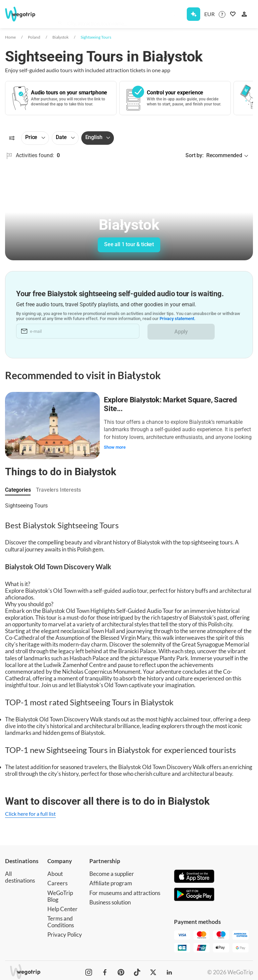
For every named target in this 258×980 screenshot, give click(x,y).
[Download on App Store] (194, 875)
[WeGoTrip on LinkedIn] (169, 970)
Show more (116, 446)
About (55, 872)
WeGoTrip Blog (60, 894)
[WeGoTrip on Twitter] (153, 970)
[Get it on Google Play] (194, 893)
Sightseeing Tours (96, 37)
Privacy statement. (178, 319)
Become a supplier (112, 872)
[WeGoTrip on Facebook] (105, 970)
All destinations (20, 875)
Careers (57, 881)
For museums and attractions (125, 890)
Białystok (60, 37)
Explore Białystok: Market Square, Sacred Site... (171, 403)
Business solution (110, 900)
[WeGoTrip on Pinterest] (121, 970)
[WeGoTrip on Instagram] (89, 970)
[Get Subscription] (193, 14)
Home (10, 37)
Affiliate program (111, 881)
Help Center (62, 907)
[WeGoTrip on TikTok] (137, 970)
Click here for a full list (30, 811)
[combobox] (119, 15)
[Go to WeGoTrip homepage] (23, 14)
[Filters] (12, 138)
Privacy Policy (65, 932)
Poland (34, 37)
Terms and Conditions (61, 919)
